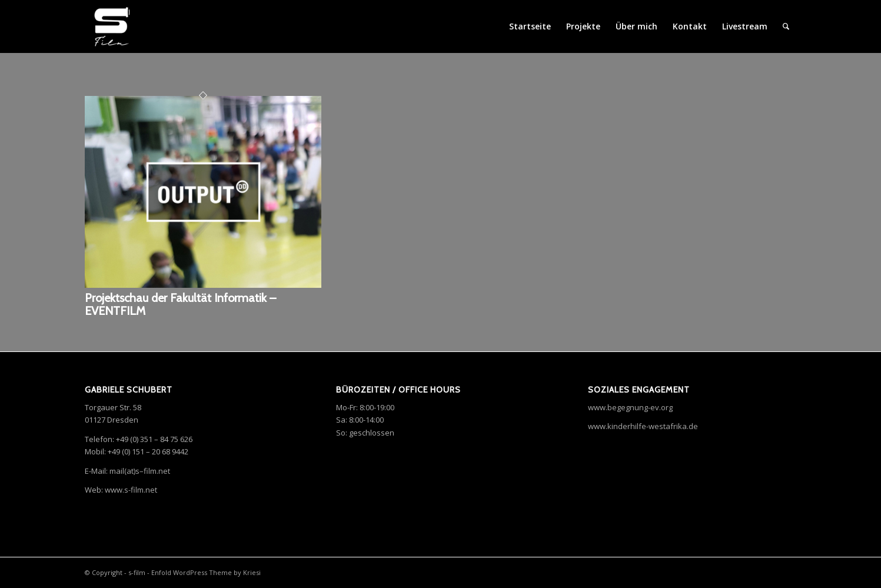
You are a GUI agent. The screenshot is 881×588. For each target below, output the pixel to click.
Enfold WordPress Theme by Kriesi (206, 572)
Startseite (530, 26)
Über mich (636, 26)
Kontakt (690, 26)
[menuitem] (786, 26)
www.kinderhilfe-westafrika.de (643, 426)
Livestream (745, 26)
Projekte (583, 26)
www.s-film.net (131, 490)
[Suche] (786, 26)
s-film (137, 572)
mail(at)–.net (140, 471)
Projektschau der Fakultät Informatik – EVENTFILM (180, 304)
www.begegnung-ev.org (630, 407)
